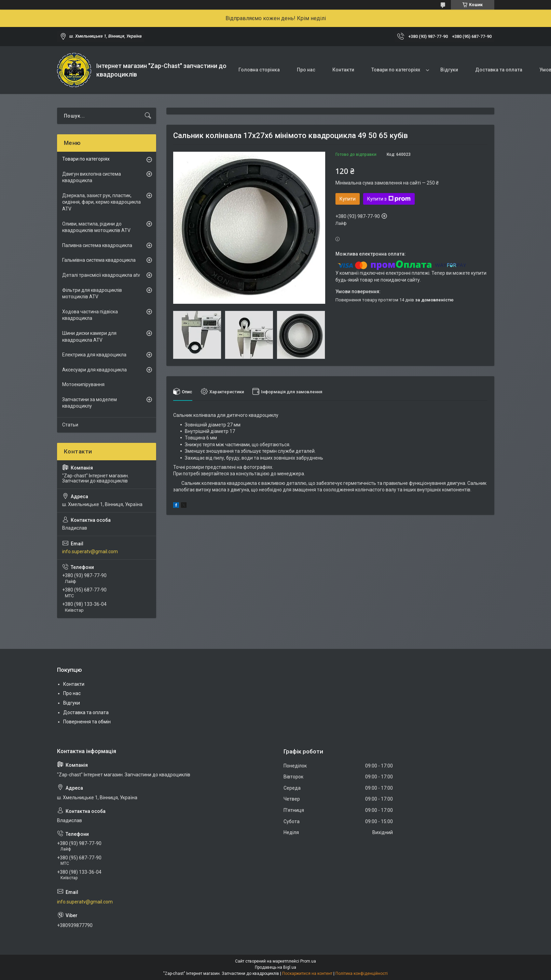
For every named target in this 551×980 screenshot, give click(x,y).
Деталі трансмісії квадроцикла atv (101, 275)
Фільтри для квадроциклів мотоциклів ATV (92, 294)
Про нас (306, 70)
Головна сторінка (259, 70)
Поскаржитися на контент (307, 974)
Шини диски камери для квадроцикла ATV (89, 337)
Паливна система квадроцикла (97, 245)
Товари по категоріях (396, 70)
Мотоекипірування (83, 384)
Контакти (343, 70)
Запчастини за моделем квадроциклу (89, 403)
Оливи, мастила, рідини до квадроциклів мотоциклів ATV (96, 227)
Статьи (70, 425)
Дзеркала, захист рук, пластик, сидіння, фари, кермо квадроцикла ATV (101, 202)
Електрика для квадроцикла (94, 355)
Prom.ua (308, 961)
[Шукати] (148, 116)
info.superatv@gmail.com (90, 552)
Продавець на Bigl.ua (275, 967)
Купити (348, 199)
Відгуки (449, 70)
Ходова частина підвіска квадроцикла (90, 315)
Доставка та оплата (499, 70)
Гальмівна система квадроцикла (99, 260)
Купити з (389, 199)
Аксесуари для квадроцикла (94, 370)
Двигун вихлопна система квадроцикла (92, 177)
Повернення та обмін (87, 722)
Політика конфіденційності (362, 974)
